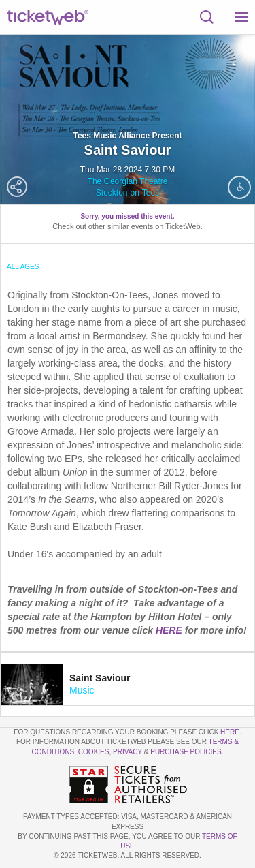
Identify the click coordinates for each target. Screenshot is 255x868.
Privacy (128, 752)
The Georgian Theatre (128, 181)
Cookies (94, 752)
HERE (170, 630)
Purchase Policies (186, 752)
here (230, 732)
